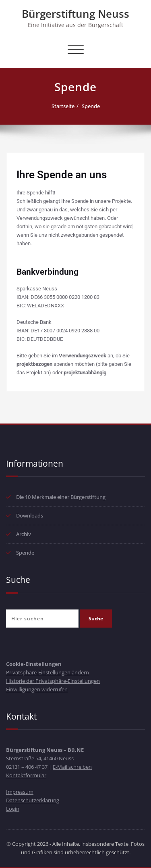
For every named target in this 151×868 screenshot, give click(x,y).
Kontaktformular (26, 775)
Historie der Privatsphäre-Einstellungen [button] (53, 681)
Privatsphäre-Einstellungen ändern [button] (48, 672)
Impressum (20, 792)
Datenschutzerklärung (33, 800)
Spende (91, 106)
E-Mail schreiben (72, 767)
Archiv (24, 534)
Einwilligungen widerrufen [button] (37, 689)
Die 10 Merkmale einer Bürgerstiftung (61, 497)
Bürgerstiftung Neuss (75, 14)
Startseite (63, 106)
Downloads (30, 515)
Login (13, 809)
